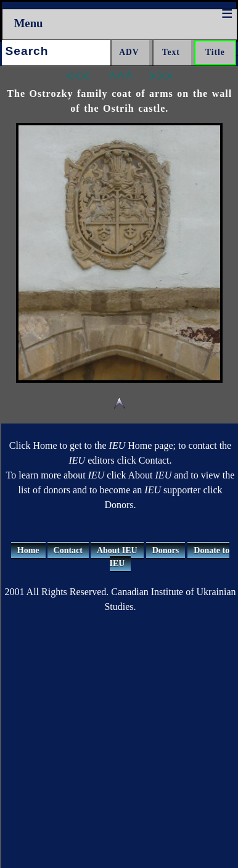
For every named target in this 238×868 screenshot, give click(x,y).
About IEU (117, 550)
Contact (68, 550)
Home (28, 550)
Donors (166, 550)
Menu (29, 23)
